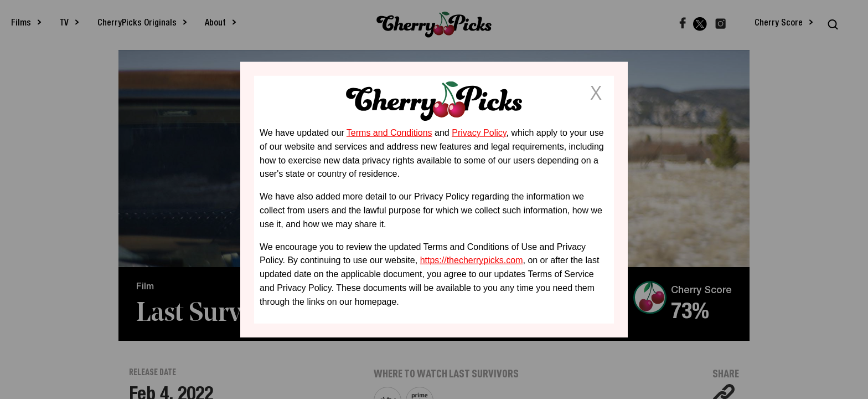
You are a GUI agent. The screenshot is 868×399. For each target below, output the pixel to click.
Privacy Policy (479, 133)
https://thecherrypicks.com (472, 260)
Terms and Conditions (389, 133)
